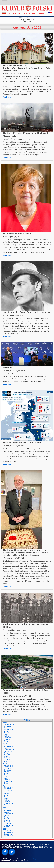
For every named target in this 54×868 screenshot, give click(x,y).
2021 (5, 807)
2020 (5, 829)
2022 (5, 785)
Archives (27, 720)
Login (35, 859)
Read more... (8, 97)
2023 (5, 763)
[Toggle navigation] (4, 2)
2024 (5, 743)
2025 (5, 723)
